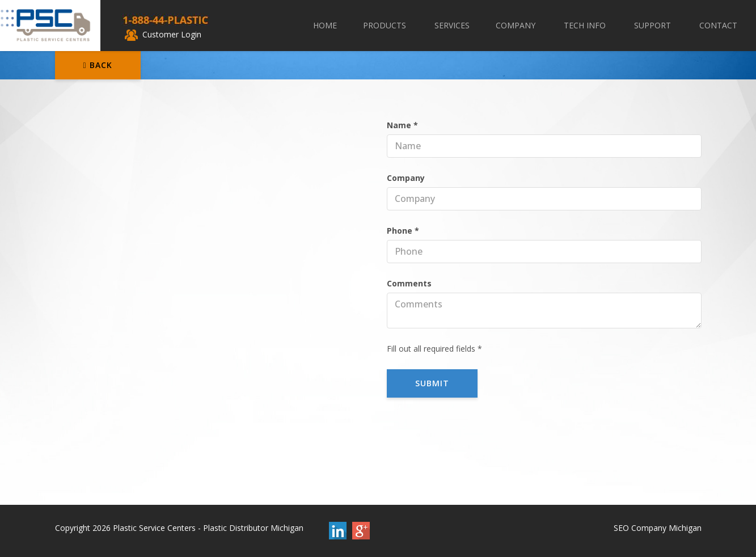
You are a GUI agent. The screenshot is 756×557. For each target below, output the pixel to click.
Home (325, 25)
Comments (409, 283)
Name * (402, 125)
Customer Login (163, 34)
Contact (718, 25)
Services (452, 25)
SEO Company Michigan (658, 528)
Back (98, 65)
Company (517, 25)
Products (386, 25)
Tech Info (586, 25)
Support (654, 25)
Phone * (403, 231)
